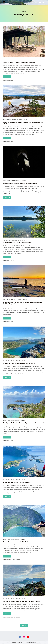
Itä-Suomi (5, 181)
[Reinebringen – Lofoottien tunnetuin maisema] (24, 461)
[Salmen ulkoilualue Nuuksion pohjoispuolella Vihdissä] (24, 42)
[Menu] (42, 2)
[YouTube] (28, 637)
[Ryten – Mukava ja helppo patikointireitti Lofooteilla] (24, 521)
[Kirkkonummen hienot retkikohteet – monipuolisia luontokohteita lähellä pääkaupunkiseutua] (24, 281)
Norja (9, 361)
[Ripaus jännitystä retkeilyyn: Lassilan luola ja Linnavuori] (24, 162)
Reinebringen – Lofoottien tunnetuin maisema (17, 482)
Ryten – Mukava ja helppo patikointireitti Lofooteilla (18, 542)
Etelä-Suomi (6, 60)
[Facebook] (20, 637)
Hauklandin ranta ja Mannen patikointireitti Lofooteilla (19, 363)
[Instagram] (24, 637)
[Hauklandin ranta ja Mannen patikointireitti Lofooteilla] (24, 342)
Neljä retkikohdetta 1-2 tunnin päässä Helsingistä (17, 243)
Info (31, 633)
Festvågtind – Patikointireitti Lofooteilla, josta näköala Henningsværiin (24, 423)
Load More (24, 626)
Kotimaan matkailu (13, 60)
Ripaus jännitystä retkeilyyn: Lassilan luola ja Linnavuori (20, 183)
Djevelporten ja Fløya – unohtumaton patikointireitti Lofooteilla (22, 601)
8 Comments (17, 617)
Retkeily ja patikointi (22, 60)
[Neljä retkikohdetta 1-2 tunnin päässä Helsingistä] (24, 222)
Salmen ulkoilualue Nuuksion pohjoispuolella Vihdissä (19, 63)
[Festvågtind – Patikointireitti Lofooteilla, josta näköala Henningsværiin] (24, 402)
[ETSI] (35, 2)
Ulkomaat (23, 361)
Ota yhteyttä (36, 633)
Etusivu (11, 633)
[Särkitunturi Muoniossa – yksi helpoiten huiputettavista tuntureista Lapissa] (24, 101)
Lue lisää (7, 77)
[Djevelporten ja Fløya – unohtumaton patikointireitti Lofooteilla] (24, 580)
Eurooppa (5, 361)
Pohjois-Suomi (15, 120)
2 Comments (17, 560)
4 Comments (17, 500)
